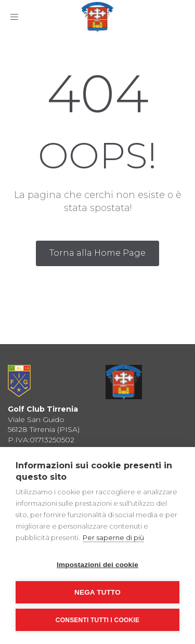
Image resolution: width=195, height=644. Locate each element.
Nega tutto (97, 592)
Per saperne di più (113, 537)
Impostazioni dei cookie (97, 565)
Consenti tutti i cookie (97, 620)
